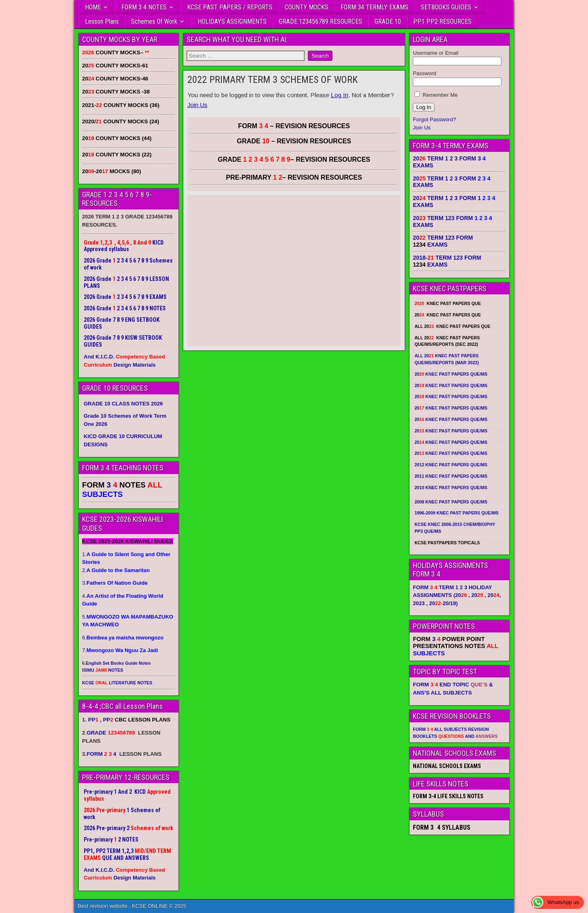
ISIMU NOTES (103, 670)
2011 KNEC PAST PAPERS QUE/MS (451, 476)
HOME (93, 7)
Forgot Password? (434, 119)
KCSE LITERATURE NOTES (117, 683)
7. (120, 650)
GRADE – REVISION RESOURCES (294, 159)
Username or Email (435, 53)
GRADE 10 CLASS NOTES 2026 (123, 404)
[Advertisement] (294, 273)
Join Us (197, 105)
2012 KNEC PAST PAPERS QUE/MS (451, 465)
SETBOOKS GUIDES (446, 7)
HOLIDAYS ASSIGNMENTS (232, 21)
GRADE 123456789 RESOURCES (321, 21)
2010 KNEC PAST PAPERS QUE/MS (451, 488)
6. (123, 638)
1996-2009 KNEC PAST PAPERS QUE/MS (457, 513)
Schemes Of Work (154, 21)
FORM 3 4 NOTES (144, 7)
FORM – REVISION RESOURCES (294, 126)
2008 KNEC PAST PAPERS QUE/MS (451, 502)
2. (116, 570)
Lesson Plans (102, 21)
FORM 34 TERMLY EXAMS (374, 7)
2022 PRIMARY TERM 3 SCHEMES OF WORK (273, 80)
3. (115, 583)
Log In (340, 95)
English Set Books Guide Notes (118, 663)
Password (424, 73)
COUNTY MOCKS (306, 7)
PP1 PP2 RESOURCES (442, 21)
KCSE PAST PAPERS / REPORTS (230, 7)
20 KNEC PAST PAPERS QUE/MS (451, 374)
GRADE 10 (388, 21)
